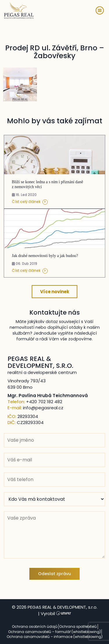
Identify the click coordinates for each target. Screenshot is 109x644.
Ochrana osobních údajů (35, 626)
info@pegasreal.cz (43, 408)
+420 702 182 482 (44, 402)
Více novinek (55, 292)
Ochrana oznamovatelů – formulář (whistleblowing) (54, 632)
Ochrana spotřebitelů (78, 626)
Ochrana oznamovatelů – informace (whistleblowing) (55, 637)
